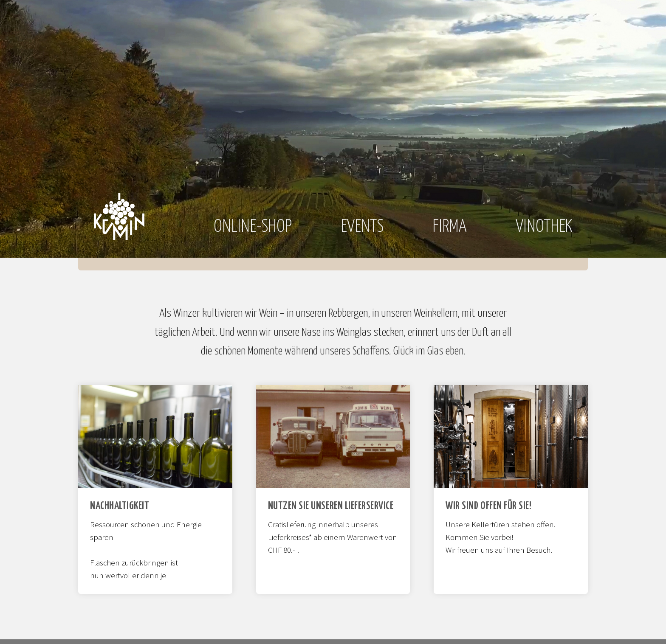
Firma (450, 227)
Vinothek (544, 227)
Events (362, 227)
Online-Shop (253, 227)
